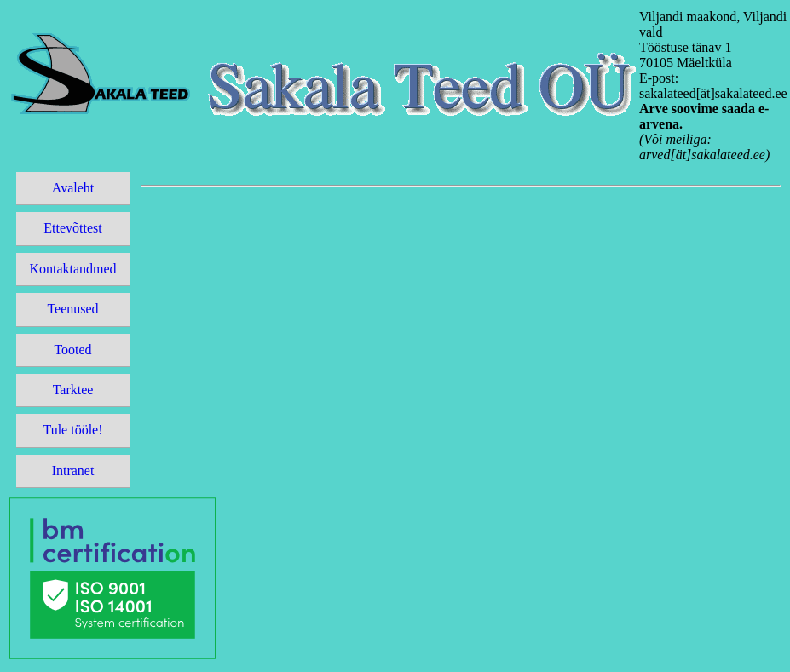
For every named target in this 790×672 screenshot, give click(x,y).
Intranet (73, 471)
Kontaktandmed (72, 269)
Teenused (72, 309)
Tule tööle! (72, 430)
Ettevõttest (72, 228)
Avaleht (73, 188)
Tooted (72, 350)
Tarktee (73, 390)
